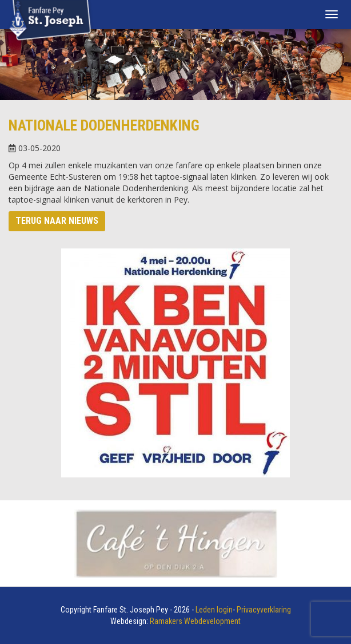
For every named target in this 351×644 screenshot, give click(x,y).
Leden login (214, 610)
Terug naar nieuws (57, 221)
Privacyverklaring (264, 610)
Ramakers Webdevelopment (195, 621)
